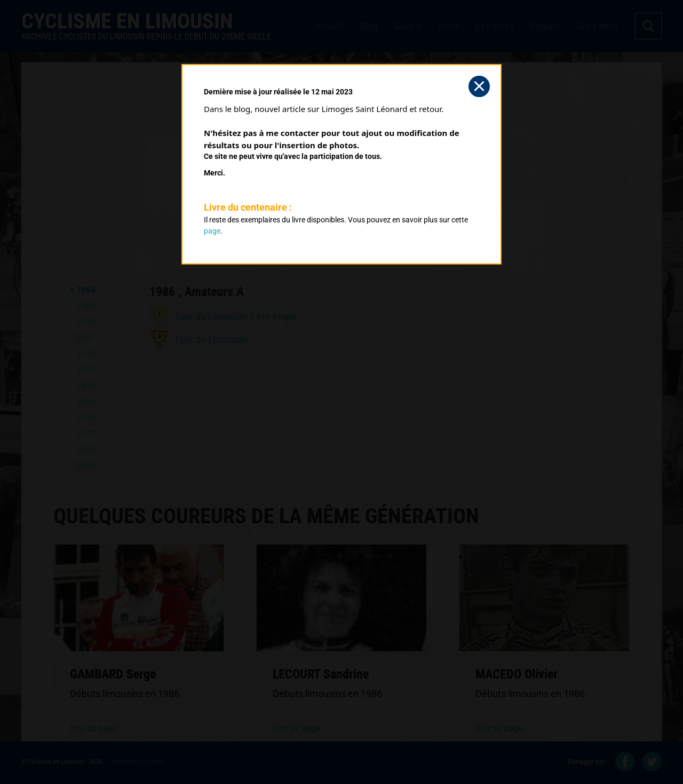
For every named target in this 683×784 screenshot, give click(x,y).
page (212, 231)
